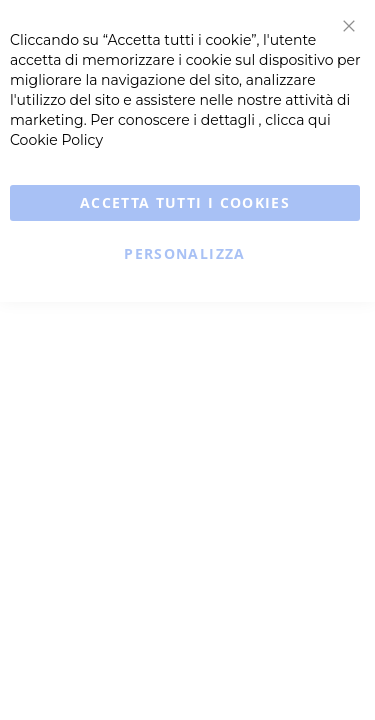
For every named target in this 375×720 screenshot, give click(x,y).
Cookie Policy (56, 140)
